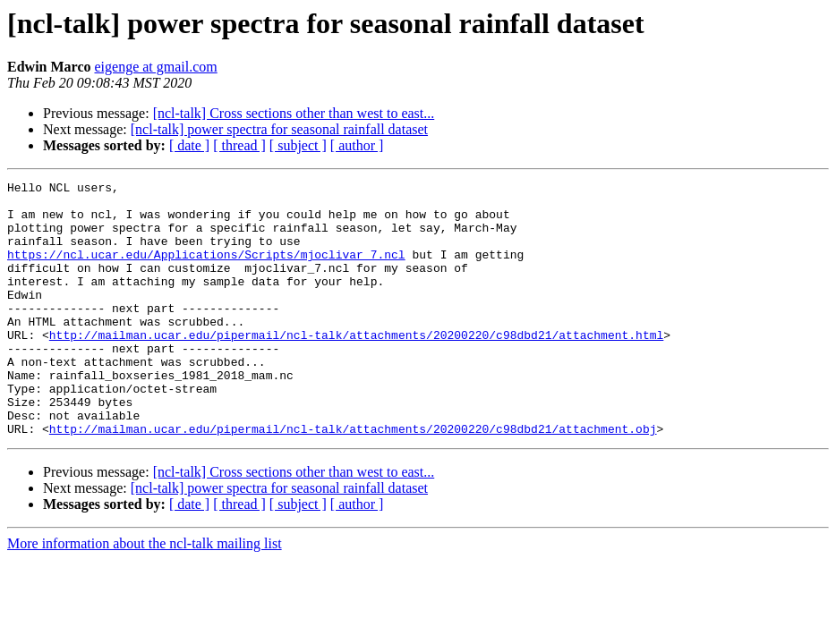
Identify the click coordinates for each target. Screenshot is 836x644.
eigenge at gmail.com (155, 67)
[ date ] (189, 145)
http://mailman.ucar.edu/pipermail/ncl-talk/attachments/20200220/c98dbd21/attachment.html (356, 367)
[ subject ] (298, 145)
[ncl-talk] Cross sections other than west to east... (294, 113)
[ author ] (357, 145)
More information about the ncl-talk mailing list (145, 594)
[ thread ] (239, 145)
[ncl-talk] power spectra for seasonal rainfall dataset (279, 129)
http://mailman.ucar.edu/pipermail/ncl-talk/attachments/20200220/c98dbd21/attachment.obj (353, 479)
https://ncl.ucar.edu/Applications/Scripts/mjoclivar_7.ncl (206, 270)
